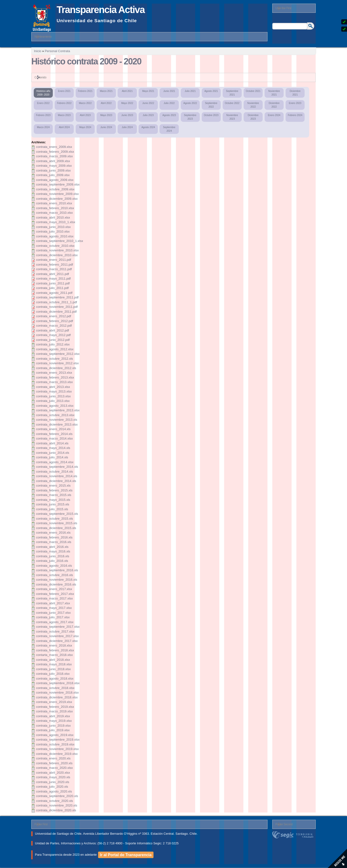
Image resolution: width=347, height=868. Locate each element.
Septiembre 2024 (169, 129)
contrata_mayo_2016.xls (53, 551)
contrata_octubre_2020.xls (55, 801)
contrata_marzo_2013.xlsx (54, 382)
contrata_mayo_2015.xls (53, 500)
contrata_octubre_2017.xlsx (55, 631)
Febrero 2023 (43, 115)
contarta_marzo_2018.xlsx (54, 655)
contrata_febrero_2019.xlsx (55, 707)
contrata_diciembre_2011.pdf (56, 312)
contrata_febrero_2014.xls (54, 434)
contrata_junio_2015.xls (53, 504)
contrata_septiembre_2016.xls (57, 570)
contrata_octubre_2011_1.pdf (57, 302)
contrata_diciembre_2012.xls (56, 368)
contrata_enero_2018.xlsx (54, 645)
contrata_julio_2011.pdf (52, 288)
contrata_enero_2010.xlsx (54, 203)
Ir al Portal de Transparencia (126, 855)
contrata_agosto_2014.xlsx (55, 462)
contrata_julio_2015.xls (52, 509)
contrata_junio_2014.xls (53, 453)
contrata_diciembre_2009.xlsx (57, 199)
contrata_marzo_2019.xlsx (54, 711)
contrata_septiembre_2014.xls (57, 467)
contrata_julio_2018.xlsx (53, 674)
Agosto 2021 (211, 91)
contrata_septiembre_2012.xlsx (58, 354)
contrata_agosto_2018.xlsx (55, 679)
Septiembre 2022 (211, 105)
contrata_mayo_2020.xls (53, 777)
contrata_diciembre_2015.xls (56, 528)
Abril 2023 (85, 115)
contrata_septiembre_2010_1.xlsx (60, 241)
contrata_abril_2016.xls (52, 547)
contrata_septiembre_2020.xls (57, 796)
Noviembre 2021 (274, 93)
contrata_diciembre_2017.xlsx (57, 641)
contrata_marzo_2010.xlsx (54, 213)
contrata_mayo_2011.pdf (53, 279)
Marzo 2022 (85, 103)
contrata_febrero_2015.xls (54, 490)
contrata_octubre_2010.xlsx (55, 246)
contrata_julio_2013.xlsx (53, 401)
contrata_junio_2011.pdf (53, 283)
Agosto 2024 (148, 127)
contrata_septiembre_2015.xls (57, 514)
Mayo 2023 (106, 115)
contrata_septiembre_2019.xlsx (58, 740)
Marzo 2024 (43, 127)
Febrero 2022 (64, 103)
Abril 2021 (127, 91)
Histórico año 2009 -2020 (43, 93)
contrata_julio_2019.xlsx (53, 730)
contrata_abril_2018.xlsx (53, 660)
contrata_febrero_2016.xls (54, 537)
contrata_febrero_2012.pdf (55, 321)
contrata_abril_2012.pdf (53, 330)
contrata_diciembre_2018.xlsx (57, 697)
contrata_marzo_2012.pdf (54, 326)
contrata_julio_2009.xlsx (53, 175)
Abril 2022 (106, 103)
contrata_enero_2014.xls (53, 429)
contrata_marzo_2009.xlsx (54, 156)
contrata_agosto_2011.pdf (54, 293)
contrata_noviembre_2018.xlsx (57, 692)
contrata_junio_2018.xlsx (53, 669)
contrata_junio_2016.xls (53, 556)
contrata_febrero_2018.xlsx (55, 650)
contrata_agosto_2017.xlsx (55, 622)
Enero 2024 (274, 115)
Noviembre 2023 (232, 117)
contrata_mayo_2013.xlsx (54, 391)
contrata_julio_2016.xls (52, 561)
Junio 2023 (127, 115)
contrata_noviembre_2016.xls (57, 580)
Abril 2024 (64, 127)
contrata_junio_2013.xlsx (53, 396)
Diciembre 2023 (253, 117)
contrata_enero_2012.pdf (54, 316)
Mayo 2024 (85, 127)
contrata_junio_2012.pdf (53, 340)
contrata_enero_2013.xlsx (54, 373)
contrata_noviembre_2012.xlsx (57, 363)
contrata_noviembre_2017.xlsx (57, 636)
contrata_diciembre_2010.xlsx (57, 255)
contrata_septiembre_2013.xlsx (58, 410)
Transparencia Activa (101, 10)
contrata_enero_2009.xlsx (54, 147)
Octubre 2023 (211, 115)
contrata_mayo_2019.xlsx (54, 721)
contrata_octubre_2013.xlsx (55, 415)
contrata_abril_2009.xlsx (53, 161)
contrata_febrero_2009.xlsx (55, 152)
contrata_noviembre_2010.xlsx (57, 250)
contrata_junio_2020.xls (53, 782)
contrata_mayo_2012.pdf (53, 335)
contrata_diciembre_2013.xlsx (57, 424)
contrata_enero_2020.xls (53, 758)
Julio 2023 (148, 115)
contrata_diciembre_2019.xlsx (57, 754)
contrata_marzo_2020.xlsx (54, 768)
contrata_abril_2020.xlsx (53, 773)
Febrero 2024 (295, 115)
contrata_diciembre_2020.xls (56, 810)
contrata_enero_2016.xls (53, 533)
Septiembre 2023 (190, 117)
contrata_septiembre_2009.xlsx (58, 184)
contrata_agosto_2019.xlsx (55, 735)
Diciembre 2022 (274, 105)
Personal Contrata (57, 51)
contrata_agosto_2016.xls (54, 566)
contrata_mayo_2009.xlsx (54, 166)
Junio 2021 (169, 91)
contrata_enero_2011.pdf (54, 260)
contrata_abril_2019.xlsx (53, 716)
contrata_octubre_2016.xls (55, 575)
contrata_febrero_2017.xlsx (55, 594)
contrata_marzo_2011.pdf (54, 269)
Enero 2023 (295, 103)
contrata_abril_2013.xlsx (53, 387)
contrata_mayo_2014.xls (53, 448)
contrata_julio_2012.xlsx (53, 344)
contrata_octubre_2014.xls (55, 472)
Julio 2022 (169, 103)
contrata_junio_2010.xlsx (53, 227)
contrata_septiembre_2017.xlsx (58, 627)
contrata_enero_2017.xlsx (54, 589)
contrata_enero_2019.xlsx (54, 702)
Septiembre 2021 (232, 93)
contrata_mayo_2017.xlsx (54, 608)
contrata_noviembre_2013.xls (57, 420)
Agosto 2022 (190, 103)
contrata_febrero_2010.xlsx (55, 208)
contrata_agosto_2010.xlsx (55, 236)
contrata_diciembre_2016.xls (56, 584)
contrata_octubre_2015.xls (55, 519)
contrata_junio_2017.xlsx (53, 613)
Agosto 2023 (169, 115)
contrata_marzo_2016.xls (54, 542)
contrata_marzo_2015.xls (54, 495)
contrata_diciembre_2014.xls (56, 481)
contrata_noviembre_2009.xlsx (57, 194)
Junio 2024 (106, 127)
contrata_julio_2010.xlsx (53, 231)
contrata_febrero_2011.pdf (55, 265)
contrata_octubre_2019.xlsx (55, 744)
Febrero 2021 (85, 91)
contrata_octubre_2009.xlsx (55, 189)
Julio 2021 (190, 91)
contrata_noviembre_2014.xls (57, 476)
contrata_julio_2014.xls (52, 457)
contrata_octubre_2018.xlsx (55, 688)
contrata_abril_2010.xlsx (53, 217)
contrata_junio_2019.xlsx (53, 726)
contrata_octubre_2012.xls (55, 359)
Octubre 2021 (253, 91)
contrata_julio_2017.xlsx (53, 617)
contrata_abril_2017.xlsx (53, 603)
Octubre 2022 (232, 103)
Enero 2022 (43, 103)
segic (294, 835)
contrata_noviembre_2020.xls (57, 805)
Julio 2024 (127, 127)
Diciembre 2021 (295, 93)
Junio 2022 (148, 103)
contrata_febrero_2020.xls (54, 763)
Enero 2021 (64, 91)
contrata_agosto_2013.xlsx (55, 406)
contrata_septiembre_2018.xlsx (58, 683)
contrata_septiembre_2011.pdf (57, 297)
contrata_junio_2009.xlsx (53, 170)
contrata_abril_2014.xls (52, 443)
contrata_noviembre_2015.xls (57, 523)
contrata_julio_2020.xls (52, 787)
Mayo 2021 (148, 91)
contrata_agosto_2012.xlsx (55, 349)
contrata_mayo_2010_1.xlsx (56, 222)
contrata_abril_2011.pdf (53, 274)
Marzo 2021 (106, 91)
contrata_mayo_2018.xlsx (54, 664)
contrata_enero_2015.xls (53, 486)
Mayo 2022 (127, 103)
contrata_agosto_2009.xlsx (55, 180)
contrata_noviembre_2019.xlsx (57, 749)
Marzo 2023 (64, 115)
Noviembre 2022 (253, 105)
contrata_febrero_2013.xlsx (55, 377)
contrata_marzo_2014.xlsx (54, 438)
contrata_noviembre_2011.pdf (57, 307)
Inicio (38, 51)
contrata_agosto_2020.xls (54, 791)
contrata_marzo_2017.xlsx (54, 598)
